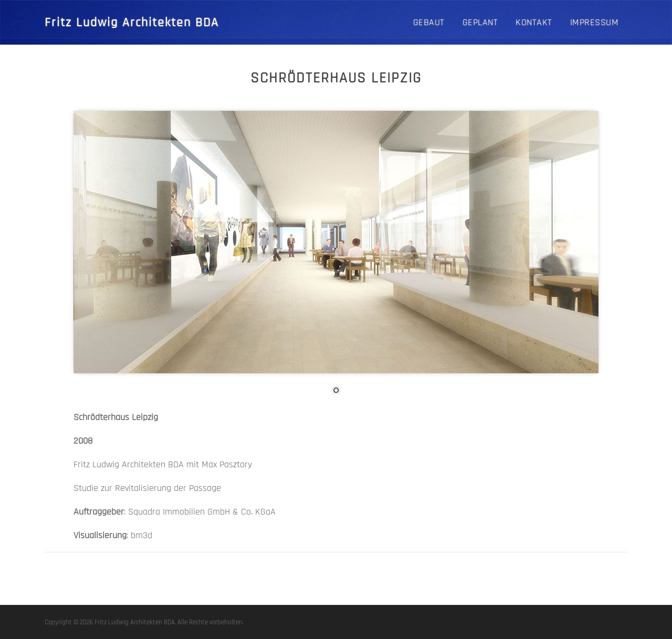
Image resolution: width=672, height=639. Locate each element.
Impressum (595, 22)
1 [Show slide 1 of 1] (336, 391)
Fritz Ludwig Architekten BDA (132, 23)
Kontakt (534, 22)
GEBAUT (429, 22)
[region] (336, 260)
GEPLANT (480, 22)
